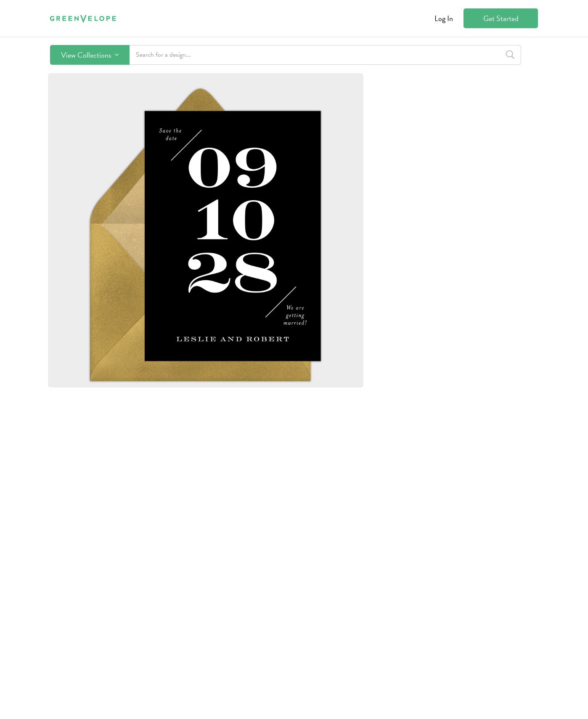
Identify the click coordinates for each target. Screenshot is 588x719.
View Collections (90, 55)
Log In (444, 18)
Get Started (501, 18)
